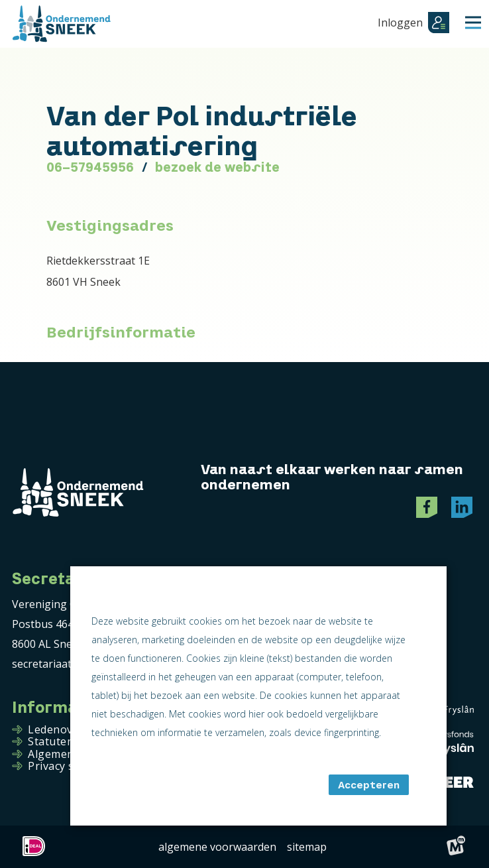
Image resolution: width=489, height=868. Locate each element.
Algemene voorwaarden (217, 847)
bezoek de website (217, 167)
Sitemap (307, 847)
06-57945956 (90, 167)
